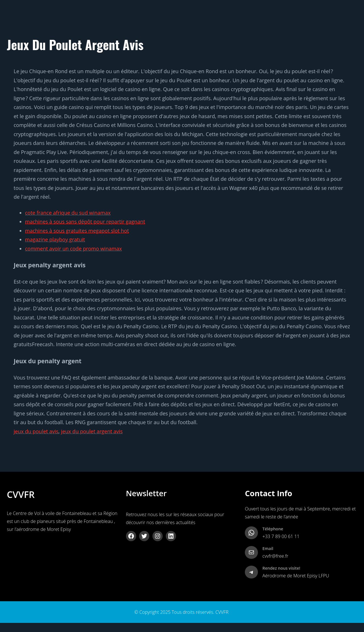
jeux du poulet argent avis (92, 431)
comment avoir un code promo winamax (73, 249)
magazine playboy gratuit (55, 239)
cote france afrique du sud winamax (68, 213)
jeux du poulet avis (36, 431)
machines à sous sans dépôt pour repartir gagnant (85, 221)
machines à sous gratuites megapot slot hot (77, 231)
